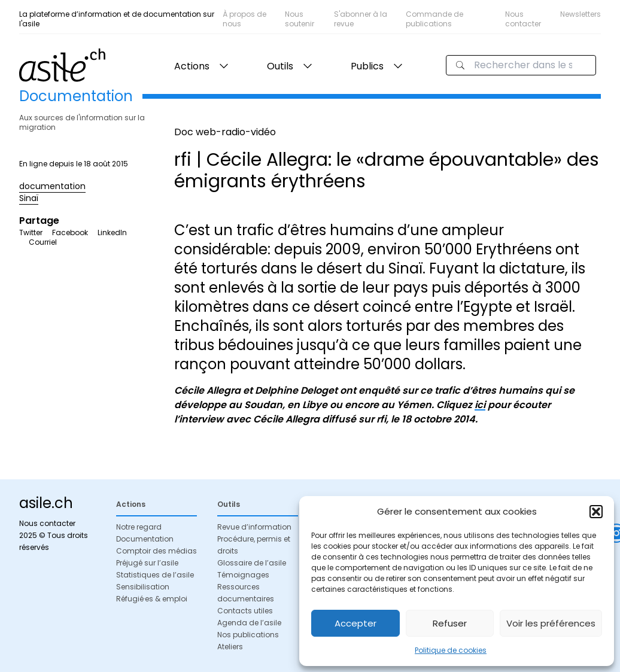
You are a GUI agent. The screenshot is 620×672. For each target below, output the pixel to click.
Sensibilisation (143, 587)
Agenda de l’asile (249, 623)
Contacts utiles (245, 611)
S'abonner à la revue (361, 19)
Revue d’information (254, 527)
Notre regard (139, 527)
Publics (367, 66)
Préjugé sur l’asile (147, 563)
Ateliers (230, 647)
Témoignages (243, 575)
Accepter (355, 623)
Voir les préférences (551, 623)
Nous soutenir (300, 19)
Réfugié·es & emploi (152, 599)
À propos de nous (244, 19)
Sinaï (29, 198)
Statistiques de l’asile (155, 575)
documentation (52, 186)
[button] (596, 512)
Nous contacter (523, 19)
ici (480, 405)
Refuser (450, 623)
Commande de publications (434, 19)
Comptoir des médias (156, 551)
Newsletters (581, 14)
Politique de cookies (451, 650)
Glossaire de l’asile (252, 563)
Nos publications (248, 635)
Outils (280, 66)
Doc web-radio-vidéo (225, 132)
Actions (192, 66)
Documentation (145, 539)
